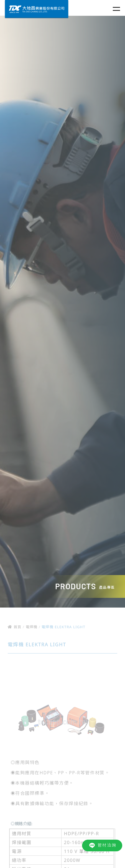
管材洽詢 (102, 845)
